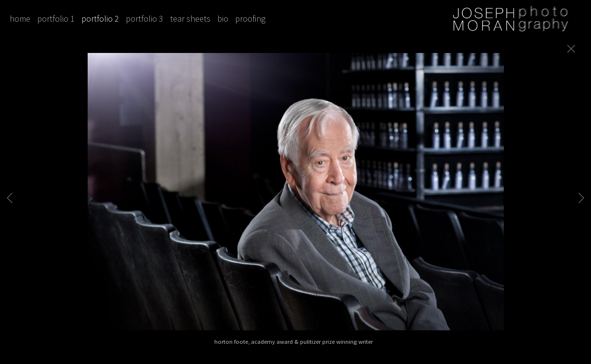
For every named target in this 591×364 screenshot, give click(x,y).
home (20, 19)
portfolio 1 (56, 19)
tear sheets (190, 19)
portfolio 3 (144, 19)
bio (223, 19)
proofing (250, 19)
